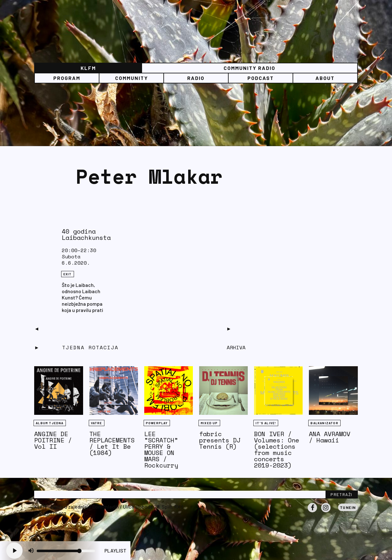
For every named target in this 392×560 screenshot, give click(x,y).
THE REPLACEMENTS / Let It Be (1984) (112, 443)
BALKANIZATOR (324, 423)
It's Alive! (266, 423)
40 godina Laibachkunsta (86, 234)
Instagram (326, 512)
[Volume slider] (66, 551)
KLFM (88, 68)
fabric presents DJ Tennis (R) (220, 440)
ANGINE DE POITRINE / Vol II (53, 440)
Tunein (348, 507)
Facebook (312, 512)
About (325, 78)
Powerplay (157, 423)
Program (67, 78)
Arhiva (236, 347)
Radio (196, 78)
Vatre (97, 423)
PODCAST (261, 78)
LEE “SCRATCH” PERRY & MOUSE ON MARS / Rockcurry (161, 449)
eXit (68, 274)
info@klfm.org (50, 513)
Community (132, 78)
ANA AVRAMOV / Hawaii (330, 437)
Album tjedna (50, 423)
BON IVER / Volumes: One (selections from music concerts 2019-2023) (277, 449)
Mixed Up (209, 423)
